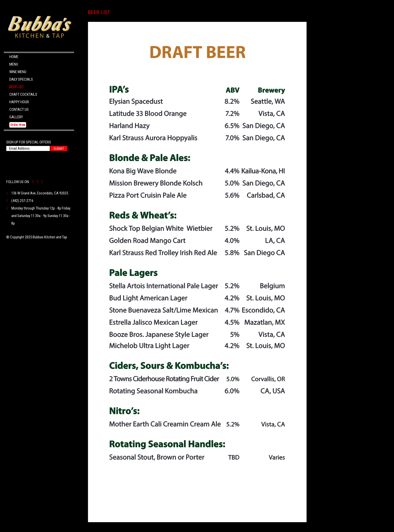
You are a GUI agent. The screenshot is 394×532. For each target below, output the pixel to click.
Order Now (18, 125)
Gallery (16, 117)
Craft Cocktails (23, 94)
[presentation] (37, 160)
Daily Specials (21, 79)
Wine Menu (18, 72)
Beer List (17, 87)
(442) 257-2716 (22, 201)
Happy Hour (19, 102)
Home (14, 57)
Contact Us (19, 110)
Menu (14, 64)
